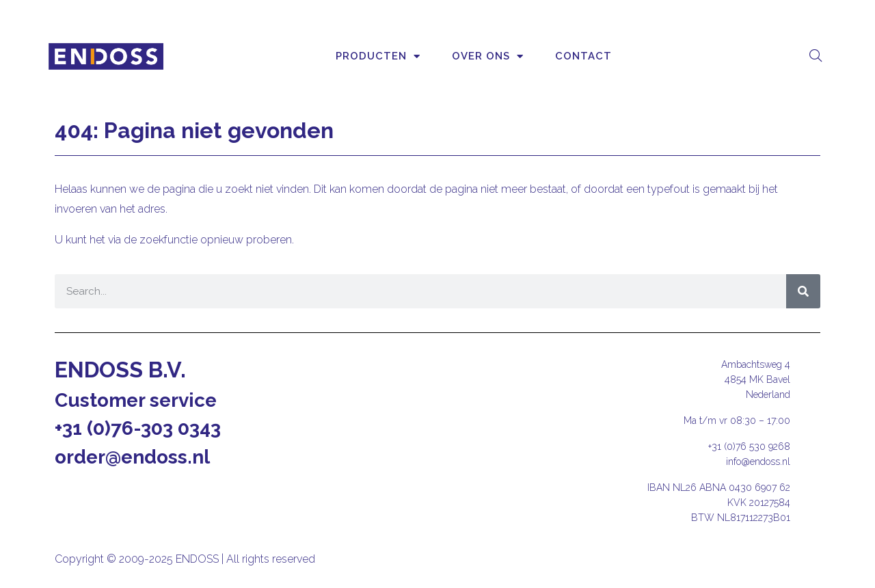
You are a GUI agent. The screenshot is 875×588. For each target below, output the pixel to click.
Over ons (488, 56)
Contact (583, 56)
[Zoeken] (803, 291)
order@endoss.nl (132, 457)
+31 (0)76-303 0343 (138, 428)
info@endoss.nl (758, 462)
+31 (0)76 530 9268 (749, 446)
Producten (378, 56)
